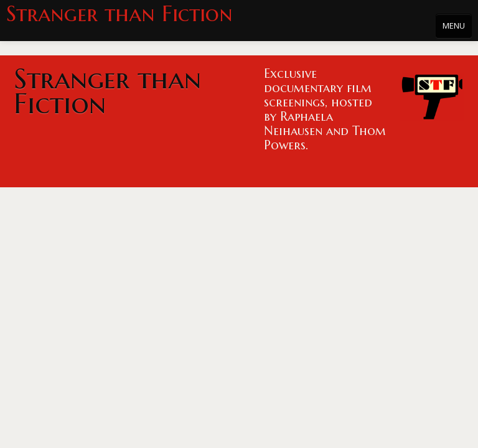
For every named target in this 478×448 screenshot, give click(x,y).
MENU (454, 26)
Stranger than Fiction (119, 14)
